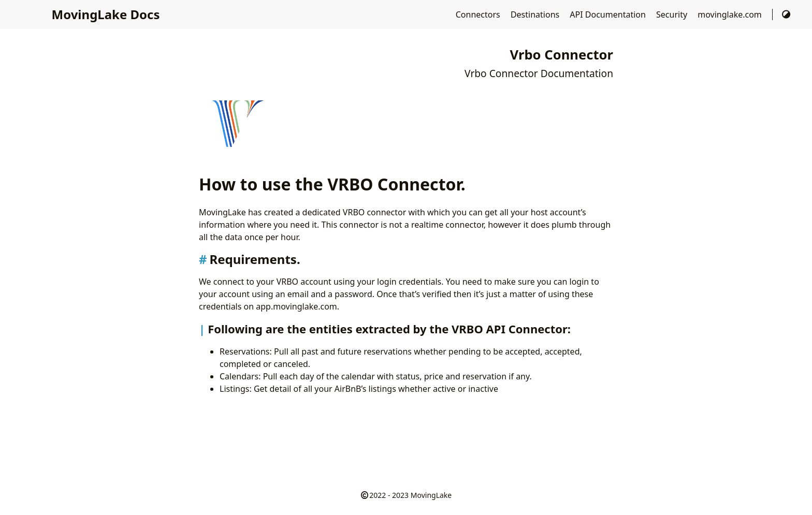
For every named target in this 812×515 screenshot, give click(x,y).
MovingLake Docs (106, 14)
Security (673, 14)
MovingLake (431, 495)
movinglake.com (731, 14)
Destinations (536, 14)
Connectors (479, 14)
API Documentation (609, 14)
